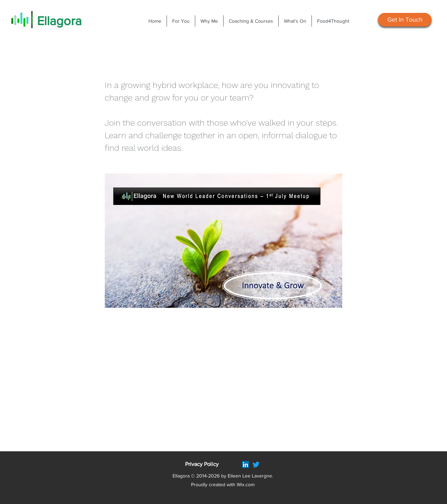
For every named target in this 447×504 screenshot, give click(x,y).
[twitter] (256, 465)
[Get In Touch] (405, 20)
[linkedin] (246, 465)
